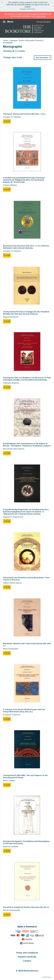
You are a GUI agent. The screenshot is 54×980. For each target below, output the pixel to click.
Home (5, 41)
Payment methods (27, 957)
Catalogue (13, 41)
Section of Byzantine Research (31, 41)
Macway (49, 977)
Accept (22, 9)
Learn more (31, 9)
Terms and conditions (27, 953)
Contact (27, 961)
